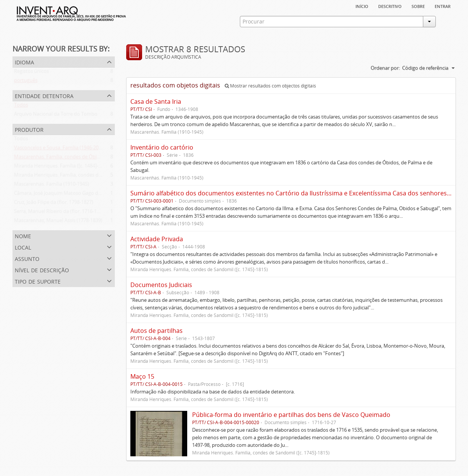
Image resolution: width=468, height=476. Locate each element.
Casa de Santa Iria (156, 101)
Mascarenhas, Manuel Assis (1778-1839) (58, 222)
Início (362, 6)
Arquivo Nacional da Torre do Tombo (56, 115)
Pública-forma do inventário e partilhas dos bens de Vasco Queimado (291, 415)
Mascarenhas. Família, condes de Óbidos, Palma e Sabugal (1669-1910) (92, 158)
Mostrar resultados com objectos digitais (270, 86)
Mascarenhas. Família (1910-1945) (52, 186)
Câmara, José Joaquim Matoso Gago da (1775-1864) (71, 195)
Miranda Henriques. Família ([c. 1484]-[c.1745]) (65, 167)
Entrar (443, 6)
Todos (21, 106)
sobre (418, 6)
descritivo (390, 6)
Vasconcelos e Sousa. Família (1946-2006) (60, 149)
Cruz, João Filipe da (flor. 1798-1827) (54, 204)
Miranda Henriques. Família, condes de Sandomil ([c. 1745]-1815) (86, 176)
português (26, 82)
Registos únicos (31, 73)
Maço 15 (142, 376)
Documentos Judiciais (161, 285)
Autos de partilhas (157, 331)
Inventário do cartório (162, 147)
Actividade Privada (157, 239)
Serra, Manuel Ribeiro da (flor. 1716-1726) (60, 213)
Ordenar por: (385, 68)
